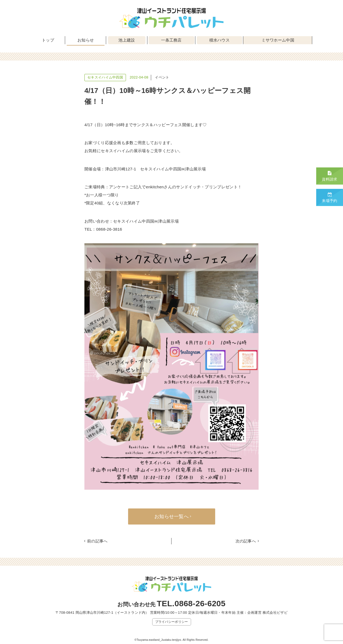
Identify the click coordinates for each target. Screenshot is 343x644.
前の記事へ (97, 541)
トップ (48, 40)
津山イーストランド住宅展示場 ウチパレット (171, 18)
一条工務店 (171, 40)
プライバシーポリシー (172, 622)
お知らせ (86, 40)
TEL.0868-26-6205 (191, 603)
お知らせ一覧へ (171, 516)
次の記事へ (246, 541)
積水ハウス (220, 40)
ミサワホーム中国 (278, 40)
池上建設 (127, 40)
